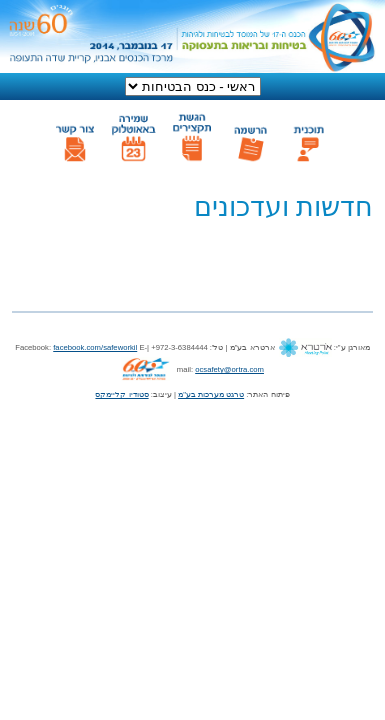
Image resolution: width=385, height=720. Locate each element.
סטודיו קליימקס (121, 394)
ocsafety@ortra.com (229, 369)
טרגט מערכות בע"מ (211, 394)
